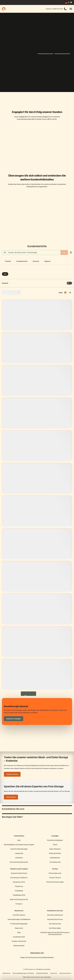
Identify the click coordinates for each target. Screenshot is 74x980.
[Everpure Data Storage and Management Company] (37, 829)
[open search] (71, 2)
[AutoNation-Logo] (31, 98)
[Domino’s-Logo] (55, 98)
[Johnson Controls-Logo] (49, 98)
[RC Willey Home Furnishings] (14, 98)
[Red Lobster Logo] (20, 98)
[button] (71, 9)
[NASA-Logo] (60, 98)
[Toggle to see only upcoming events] (69, 283)
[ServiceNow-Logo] (37, 98)
